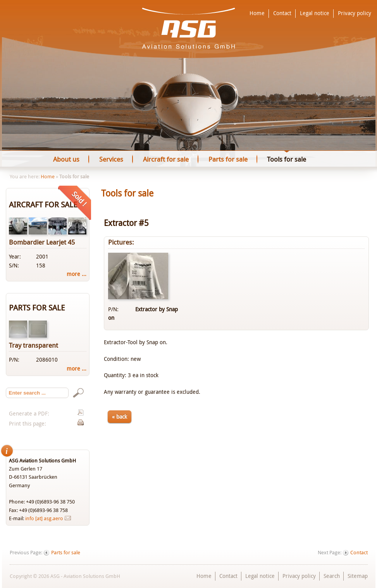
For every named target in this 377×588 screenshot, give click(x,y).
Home (257, 13)
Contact (282, 13)
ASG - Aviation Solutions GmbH (188, 28)
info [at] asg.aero (44, 518)
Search (332, 576)
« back (120, 416)
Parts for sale (66, 553)
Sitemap (358, 576)
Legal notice (315, 13)
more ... (77, 274)
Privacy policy (355, 13)
